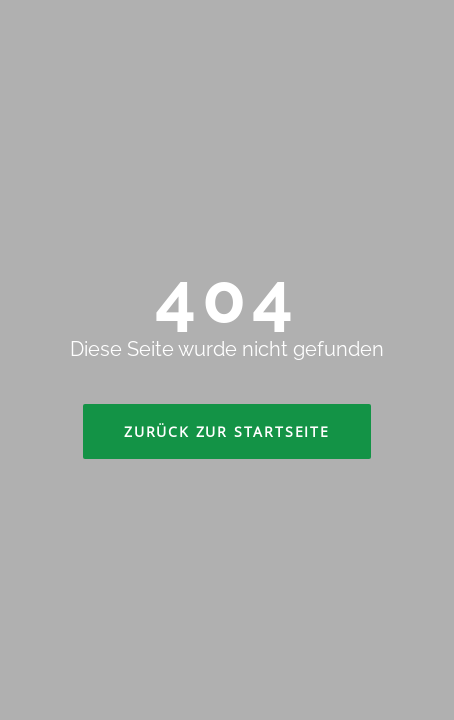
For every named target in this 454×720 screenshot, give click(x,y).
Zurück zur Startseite (227, 431)
